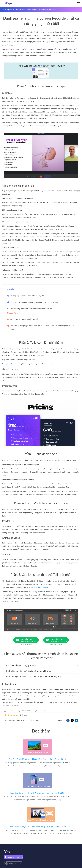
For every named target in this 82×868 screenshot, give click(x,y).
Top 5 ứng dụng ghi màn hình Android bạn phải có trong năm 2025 (38, 793)
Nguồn (10, 9)
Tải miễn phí (30, 640)
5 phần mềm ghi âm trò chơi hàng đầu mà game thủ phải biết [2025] (38, 759)
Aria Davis (11, 711)
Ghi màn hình (20, 9)
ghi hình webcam (13, 364)
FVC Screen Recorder (40, 587)
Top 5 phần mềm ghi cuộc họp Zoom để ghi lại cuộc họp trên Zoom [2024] (41, 827)
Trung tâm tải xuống (14, 857)
